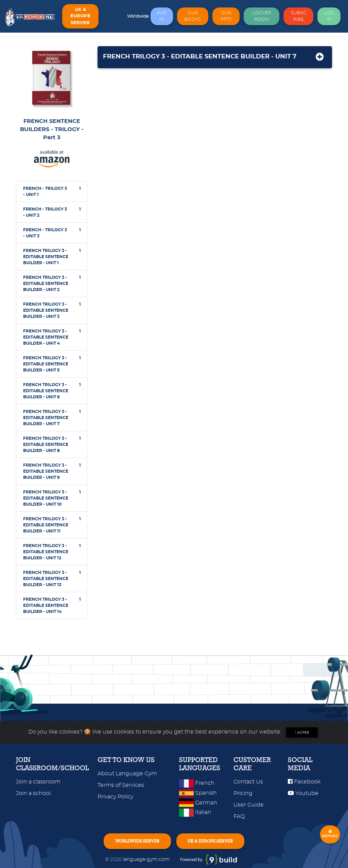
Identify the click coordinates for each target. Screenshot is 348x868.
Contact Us (248, 782)
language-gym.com (147, 859)
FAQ (239, 816)
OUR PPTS (226, 16)
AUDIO (162, 16)
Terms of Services (121, 785)
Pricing (243, 793)
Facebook (304, 782)
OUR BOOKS (193, 16)
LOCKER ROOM (262, 16)
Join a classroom (38, 782)
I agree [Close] (302, 733)
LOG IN (329, 16)
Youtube (303, 793)
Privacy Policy (115, 797)
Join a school (33, 793)
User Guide (249, 805)
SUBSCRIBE (299, 16)
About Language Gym (127, 774)
